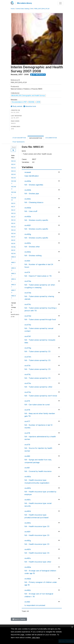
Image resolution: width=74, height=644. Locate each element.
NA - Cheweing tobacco (34, 202)
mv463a (28, 181)
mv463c (28, 199)
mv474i (27, 366)
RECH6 (13, 178)
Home (13, 9)
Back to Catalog (19, 619)
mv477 (27, 421)
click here (36, 638)
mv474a (28, 281)
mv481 (27, 468)
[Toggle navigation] (60, 3)
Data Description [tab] (36, 138)
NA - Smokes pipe (32, 194)
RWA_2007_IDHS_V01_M (42, 9)
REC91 (13, 250)
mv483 (27, 602)
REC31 (13, 217)
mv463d (28, 208)
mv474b (28, 293)
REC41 (13, 223)
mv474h (28, 357)
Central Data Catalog (22, 9)
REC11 (13, 207)
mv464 (27, 261)
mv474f (28, 336)
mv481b (28, 488)
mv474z (28, 392)
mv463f (28, 225)
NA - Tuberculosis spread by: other (38, 387)
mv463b (28, 190)
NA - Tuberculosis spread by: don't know (41, 396)
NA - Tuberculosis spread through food (40, 319)
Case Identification (32, 176)
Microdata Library (24, 3)
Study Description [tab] (19, 138)
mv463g (28, 234)
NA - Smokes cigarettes (34, 185)
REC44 (13, 233)
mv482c (28, 590)
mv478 (27, 433)
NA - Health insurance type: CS (37, 526)
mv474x (28, 383)
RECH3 (13, 171)
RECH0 (13, 161)
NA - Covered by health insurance (38, 471)
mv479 (27, 445)
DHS (32, 9)
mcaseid (28, 172)
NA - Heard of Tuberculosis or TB (38, 276)
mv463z (28, 252)
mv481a (28, 477)
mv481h (28, 549)
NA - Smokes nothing (33, 256)
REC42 (13, 227)
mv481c (28, 500)
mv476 (27, 410)
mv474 (27, 272)
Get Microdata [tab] (19, 142)
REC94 (13, 253)
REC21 (13, 210)
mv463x (28, 243)
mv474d (28, 316)
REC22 (13, 213)
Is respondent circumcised (35, 605)
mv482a (28, 567)
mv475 (27, 401)
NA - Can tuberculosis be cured (37, 405)
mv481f (27, 532)
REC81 (13, 243)
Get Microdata (38, 75)
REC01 (13, 203)
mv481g (28, 541)
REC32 (13, 220)
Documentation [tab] (51, 138)
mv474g (28, 348)
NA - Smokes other (32, 247)
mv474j (27, 374)
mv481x (28, 558)
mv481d (28, 511)
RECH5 (13, 174)
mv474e (28, 325)
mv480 (27, 456)
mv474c (28, 304)
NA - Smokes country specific (36, 220)
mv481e (28, 523)
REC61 (13, 240)
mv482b (28, 579)
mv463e (28, 217)
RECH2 (13, 168)
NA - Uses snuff (31, 211)
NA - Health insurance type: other (38, 562)
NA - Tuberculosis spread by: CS (37, 351)
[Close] (72, 627)
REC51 (13, 237)
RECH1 (13, 164)
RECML (14, 247)
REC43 (13, 230)
